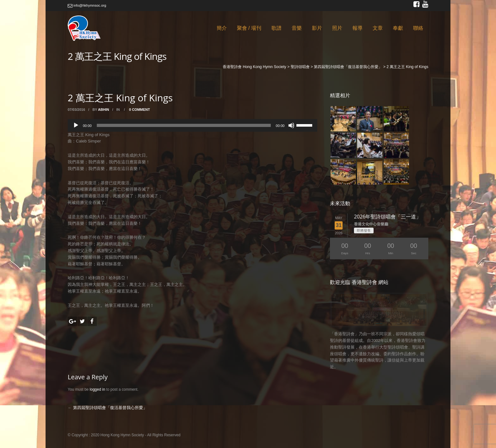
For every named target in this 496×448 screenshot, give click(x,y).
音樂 (297, 28)
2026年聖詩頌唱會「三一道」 (388, 217)
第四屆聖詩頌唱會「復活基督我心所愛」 (110, 408)
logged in (98, 389)
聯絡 (418, 28)
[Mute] (291, 125)
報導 (357, 28)
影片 (317, 28)
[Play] (76, 125)
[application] (192, 125)
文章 (378, 28)
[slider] (184, 125)
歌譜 (276, 28)
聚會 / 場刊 (249, 28)
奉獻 (398, 28)
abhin (104, 110)
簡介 (222, 28)
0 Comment (139, 110)
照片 (337, 28)
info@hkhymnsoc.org (87, 5)
